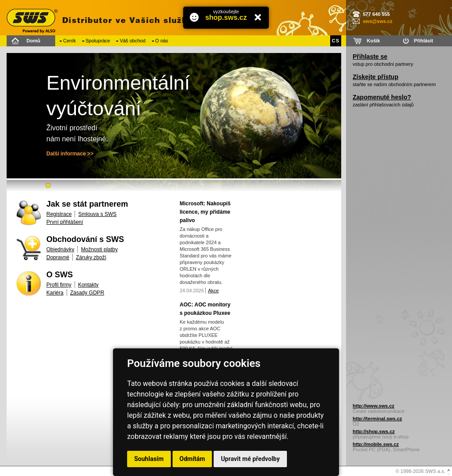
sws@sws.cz (378, 21)
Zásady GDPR (87, 293)
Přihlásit (424, 41)
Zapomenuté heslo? (382, 97)
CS (336, 41)
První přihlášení (65, 222)
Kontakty (89, 285)
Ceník (70, 41)
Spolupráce (98, 41)
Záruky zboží (91, 257)
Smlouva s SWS (97, 214)
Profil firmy (59, 285)
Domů (33, 41)
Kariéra (55, 293)
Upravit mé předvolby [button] (250, 459)
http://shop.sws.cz (374, 431)
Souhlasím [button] (149, 459)
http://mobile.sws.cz (376, 444)
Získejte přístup (375, 77)
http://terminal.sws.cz (377, 419)
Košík (373, 41)
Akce (213, 291)
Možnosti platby (99, 249)
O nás (162, 41)
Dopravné (58, 257)
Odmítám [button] (192, 459)
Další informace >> (70, 154)
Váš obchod (132, 41)
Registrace (59, 214)
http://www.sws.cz (373, 406)
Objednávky (60, 249)
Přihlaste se (370, 57)
